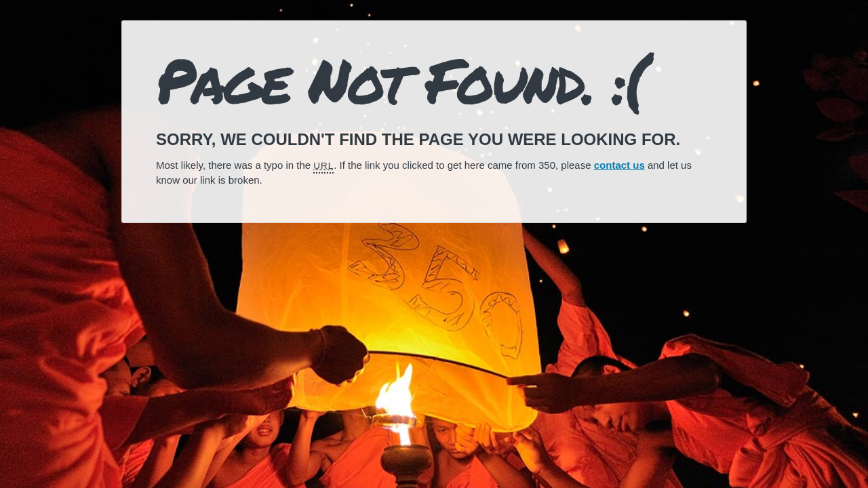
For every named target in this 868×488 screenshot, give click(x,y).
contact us (619, 165)
